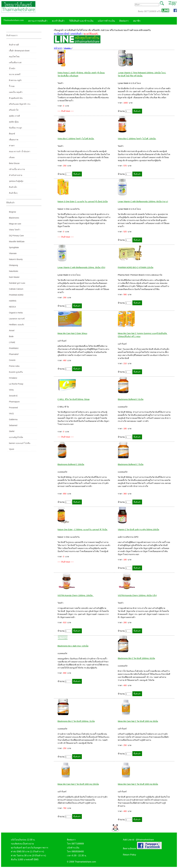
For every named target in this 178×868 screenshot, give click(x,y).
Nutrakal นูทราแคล (17, 283)
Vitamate (13, 253)
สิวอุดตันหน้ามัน (16, 98)
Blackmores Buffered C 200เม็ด (71, 464)
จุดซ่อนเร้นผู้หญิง (16, 181)
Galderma (13, 419)
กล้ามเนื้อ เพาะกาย (17, 169)
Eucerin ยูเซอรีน (16, 372)
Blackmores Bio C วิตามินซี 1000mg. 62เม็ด (136, 658)
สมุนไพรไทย (14, 57)
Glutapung (13, 265)
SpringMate (14, 247)
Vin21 (11, 414)
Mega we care (15, 224)
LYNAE (12, 342)
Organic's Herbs (16, 313)
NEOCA (12, 307)
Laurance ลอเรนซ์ (17, 319)
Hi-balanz (13, 378)
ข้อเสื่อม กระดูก (15, 128)
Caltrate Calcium (16, 289)
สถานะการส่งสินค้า (38, 21)
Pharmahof (14, 354)
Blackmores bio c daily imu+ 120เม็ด (73, 646)
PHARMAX (14, 348)
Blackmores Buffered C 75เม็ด (131, 464)
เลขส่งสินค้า (76, 34)
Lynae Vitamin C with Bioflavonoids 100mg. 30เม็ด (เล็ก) (81, 267)
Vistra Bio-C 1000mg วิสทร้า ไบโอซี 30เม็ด (76, 139)
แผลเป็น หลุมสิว (16, 92)
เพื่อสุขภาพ (14, 140)
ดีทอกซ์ (12, 134)
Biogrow (12, 212)
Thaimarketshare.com (14, 20)
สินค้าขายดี (14, 45)
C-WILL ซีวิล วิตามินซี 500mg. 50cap (74, 399)
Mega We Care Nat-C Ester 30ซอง (72, 333)
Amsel (12, 330)
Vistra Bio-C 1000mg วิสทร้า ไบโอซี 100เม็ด (137, 139)
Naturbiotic (14, 271)
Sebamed (13, 425)
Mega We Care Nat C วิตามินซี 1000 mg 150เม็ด (78, 784)
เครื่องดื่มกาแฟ (15, 62)
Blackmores (14, 218)
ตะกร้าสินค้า (58, 21)
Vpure (12, 449)
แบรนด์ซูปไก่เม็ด (16, 437)
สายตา (12, 146)
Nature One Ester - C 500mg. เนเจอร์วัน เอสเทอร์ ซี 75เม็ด (83, 530)
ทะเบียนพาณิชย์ (61, 34)
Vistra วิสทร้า (15, 230)
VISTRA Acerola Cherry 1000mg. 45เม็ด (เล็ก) (137, 595)
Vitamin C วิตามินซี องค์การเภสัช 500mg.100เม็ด (138, 530)
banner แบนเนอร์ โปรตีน (20, 443)
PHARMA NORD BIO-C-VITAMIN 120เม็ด (136, 267)
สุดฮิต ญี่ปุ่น (14, 122)
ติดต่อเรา (124, 21)
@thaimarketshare (145, 840)
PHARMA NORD (16, 295)
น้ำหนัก (12, 68)
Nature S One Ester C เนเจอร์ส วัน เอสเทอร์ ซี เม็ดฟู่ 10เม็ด (83, 202)
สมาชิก (137, 21)
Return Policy (129, 855)
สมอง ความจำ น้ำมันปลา (20, 151)
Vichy (11, 390)
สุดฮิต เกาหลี (14, 116)
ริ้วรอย (12, 86)
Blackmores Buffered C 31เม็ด (131, 399)
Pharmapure (14, 402)
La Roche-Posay (16, 384)
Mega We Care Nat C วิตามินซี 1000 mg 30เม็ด (138, 721)
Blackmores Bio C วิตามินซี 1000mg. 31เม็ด (76, 721)
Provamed (13, 408)
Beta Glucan (14, 163)
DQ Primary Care (16, 236)
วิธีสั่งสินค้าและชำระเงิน (81, 21)
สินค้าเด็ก (13, 187)
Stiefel (12, 431)
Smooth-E (13, 396)
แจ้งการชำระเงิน (106, 21)
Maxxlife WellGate (17, 242)
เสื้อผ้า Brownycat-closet (19, 51)
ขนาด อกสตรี (15, 74)
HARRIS (13, 301)
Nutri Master (14, 277)
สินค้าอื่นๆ (13, 193)
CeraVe (12, 360)
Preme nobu (14, 366)
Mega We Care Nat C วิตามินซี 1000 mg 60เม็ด (138, 784)
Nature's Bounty (16, 259)
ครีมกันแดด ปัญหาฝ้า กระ (20, 104)
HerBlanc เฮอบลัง (16, 325)
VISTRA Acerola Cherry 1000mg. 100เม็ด (76, 595)
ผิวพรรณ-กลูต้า (15, 80)
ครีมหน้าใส (14, 110)
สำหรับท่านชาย (16, 175)
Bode (11, 336)
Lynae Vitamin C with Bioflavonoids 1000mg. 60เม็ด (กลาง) (143, 202)
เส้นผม (12, 157)
